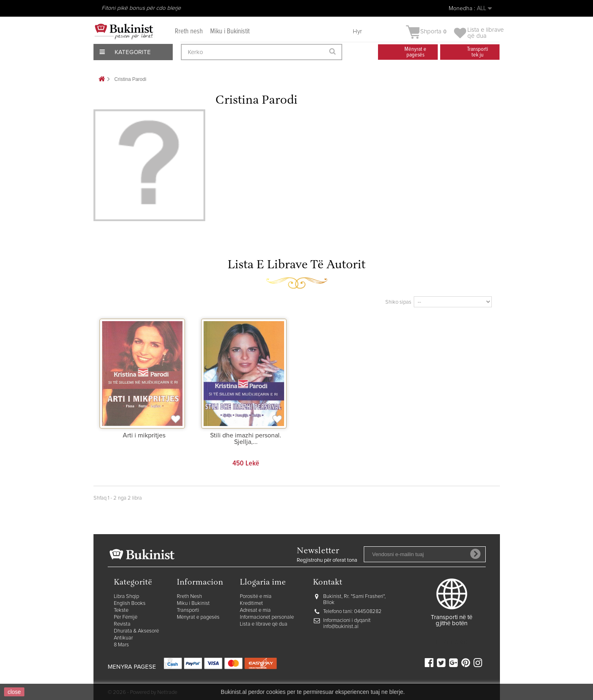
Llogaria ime (263, 583)
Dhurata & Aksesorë (136, 631)
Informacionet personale (267, 617)
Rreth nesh (189, 32)
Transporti (188, 610)
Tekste (121, 610)
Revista (122, 624)
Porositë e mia (256, 597)
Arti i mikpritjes (144, 435)
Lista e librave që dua (264, 624)
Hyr (357, 32)
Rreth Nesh (189, 597)
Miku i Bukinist (193, 603)
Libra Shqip (126, 597)
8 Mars (121, 645)
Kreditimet (251, 603)
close (14, 692)
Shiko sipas (398, 302)
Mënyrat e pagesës (198, 617)
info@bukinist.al (341, 627)
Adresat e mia (255, 610)
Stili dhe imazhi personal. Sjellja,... (246, 439)
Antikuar (123, 638)
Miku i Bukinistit (230, 32)
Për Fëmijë (126, 617)
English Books (130, 603)
